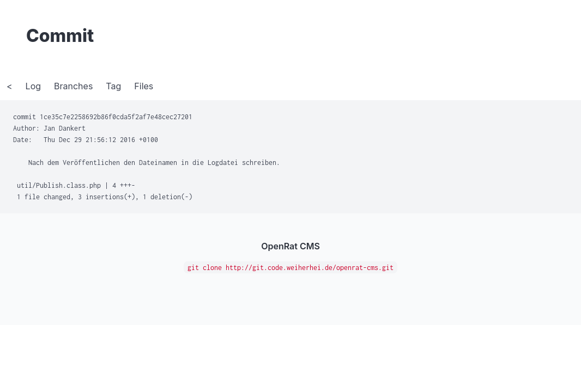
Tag (113, 86)
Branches (73, 86)
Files (144, 86)
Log (33, 86)
